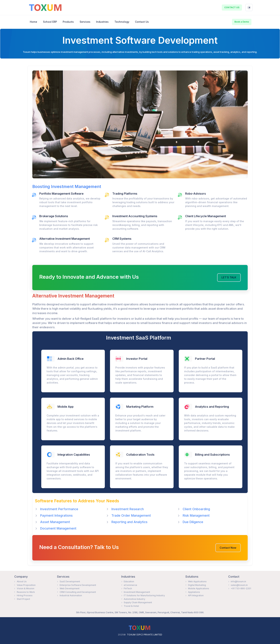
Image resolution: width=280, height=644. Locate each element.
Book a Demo (242, 22)
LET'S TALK (229, 277)
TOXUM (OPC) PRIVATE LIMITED (145, 635)
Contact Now (228, 548)
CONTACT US (232, 7)
